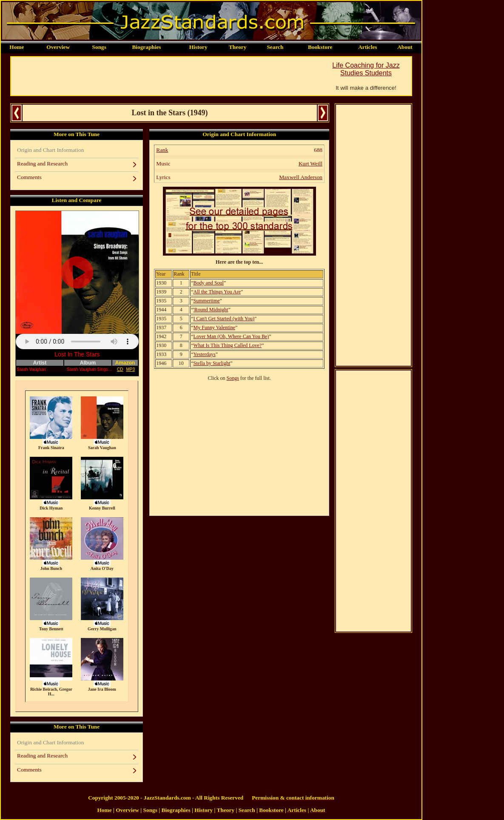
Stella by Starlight (212, 363)
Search (275, 47)
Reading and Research (42, 164)
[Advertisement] (166, 76)
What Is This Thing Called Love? (228, 345)
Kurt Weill (310, 164)
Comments (29, 177)
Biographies (146, 47)
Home (17, 47)
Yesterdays (205, 354)
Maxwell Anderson (301, 177)
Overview (58, 47)
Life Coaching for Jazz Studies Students (366, 69)
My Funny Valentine (214, 327)
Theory (238, 47)
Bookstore (320, 47)
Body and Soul (209, 283)
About (405, 47)
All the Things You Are (217, 292)
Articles (367, 47)
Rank (162, 150)
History (198, 47)
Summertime (207, 301)
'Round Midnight (211, 310)
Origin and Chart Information (50, 150)
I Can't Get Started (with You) (224, 319)
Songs (99, 47)
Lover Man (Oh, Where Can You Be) (231, 336)
